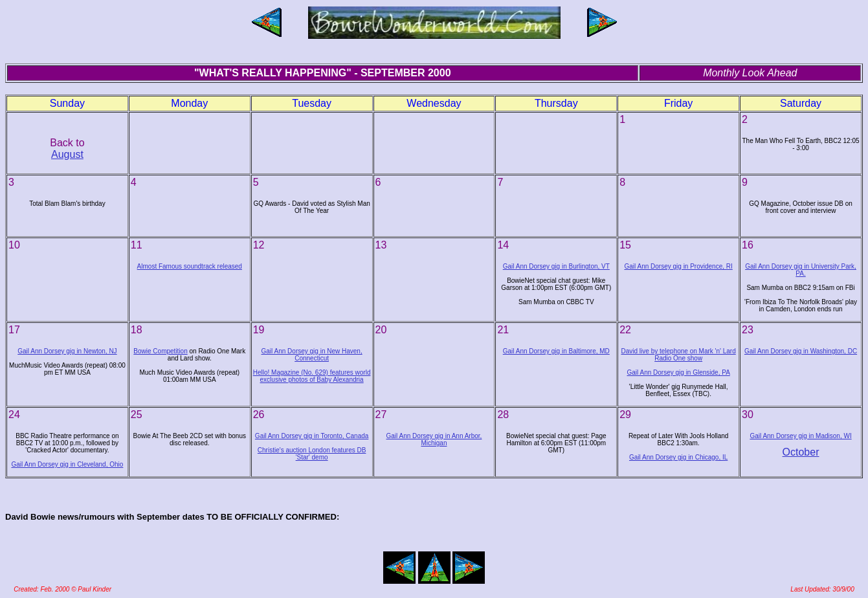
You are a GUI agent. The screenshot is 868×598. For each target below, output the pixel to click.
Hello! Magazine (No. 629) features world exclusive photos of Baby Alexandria (312, 376)
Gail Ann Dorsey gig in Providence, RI (678, 266)
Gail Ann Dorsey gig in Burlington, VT (556, 266)
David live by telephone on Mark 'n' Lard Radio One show (679, 355)
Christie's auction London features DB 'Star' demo (312, 454)
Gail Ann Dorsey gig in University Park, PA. (801, 270)
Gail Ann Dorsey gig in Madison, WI (800, 436)
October (801, 452)
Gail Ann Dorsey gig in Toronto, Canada (312, 436)
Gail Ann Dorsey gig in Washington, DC (801, 351)
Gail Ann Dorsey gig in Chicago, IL (678, 457)
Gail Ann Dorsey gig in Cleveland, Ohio (67, 464)
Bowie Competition (160, 351)
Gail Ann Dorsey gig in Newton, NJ (67, 351)
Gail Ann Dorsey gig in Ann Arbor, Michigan (434, 439)
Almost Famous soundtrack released (190, 266)
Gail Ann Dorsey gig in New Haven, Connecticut (312, 355)
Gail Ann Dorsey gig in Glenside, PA (678, 372)
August (67, 154)
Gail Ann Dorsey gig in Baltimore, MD (556, 351)
